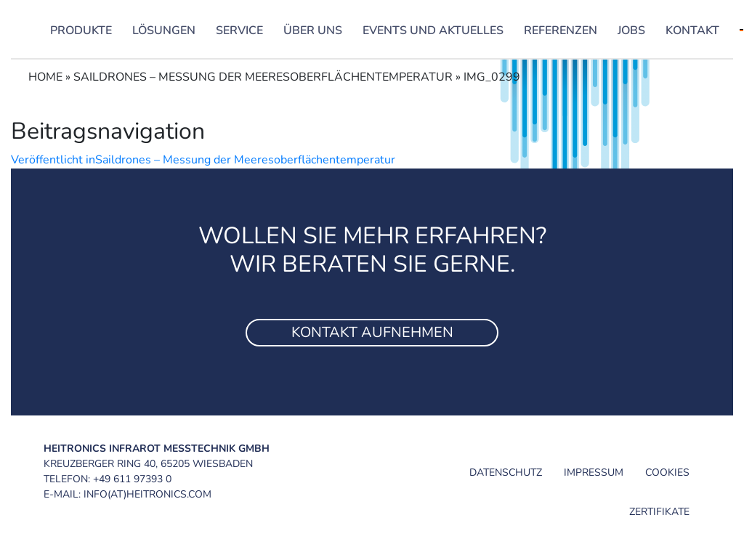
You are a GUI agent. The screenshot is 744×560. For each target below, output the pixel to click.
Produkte (81, 31)
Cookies (667, 472)
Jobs (631, 31)
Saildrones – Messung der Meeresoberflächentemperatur (263, 77)
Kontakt (692, 31)
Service (239, 31)
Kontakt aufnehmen (372, 332)
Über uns (313, 31)
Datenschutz (506, 472)
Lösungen (164, 31)
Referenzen (561, 31)
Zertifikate (659, 512)
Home (45, 77)
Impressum (594, 472)
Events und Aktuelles (433, 31)
